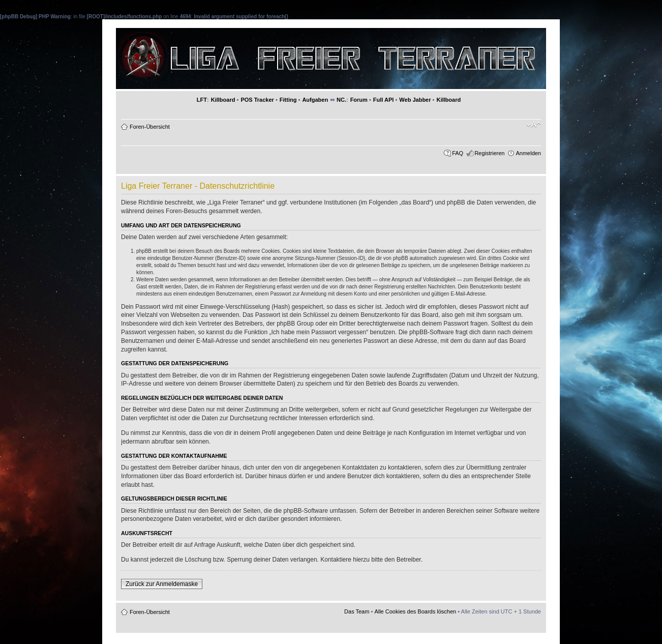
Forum (359, 100)
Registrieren (489, 153)
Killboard (223, 100)
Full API (384, 100)
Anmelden (528, 153)
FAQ (458, 153)
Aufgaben (315, 100)
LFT (202, 100)
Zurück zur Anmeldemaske (162, 584)
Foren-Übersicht (150, 127)
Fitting (288, 100)
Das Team (357, 611)
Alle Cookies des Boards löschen (415, 611)
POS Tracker (257, 100)
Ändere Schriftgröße (534, 125)
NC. (341, 100)
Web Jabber (415, 100)
